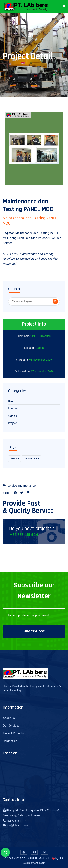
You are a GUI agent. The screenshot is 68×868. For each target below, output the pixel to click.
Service (13, 416)
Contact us (10, 741)
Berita (12, 401)
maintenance (31, 459)
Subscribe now (34, 631)
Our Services (11, 726)
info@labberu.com (17, 825)
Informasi (14, 409)
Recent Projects (13, 733)
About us (9, 718)
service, (12, 486)
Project (12, 423)
